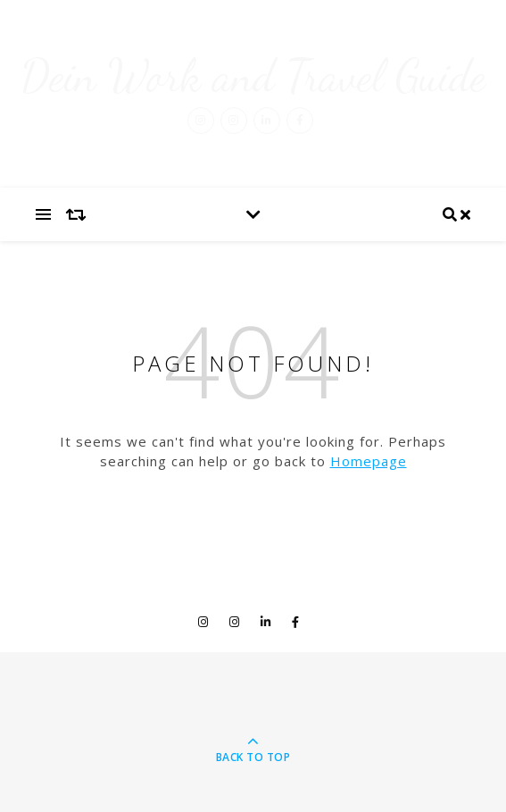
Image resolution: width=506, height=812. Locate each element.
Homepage (369, 461)
